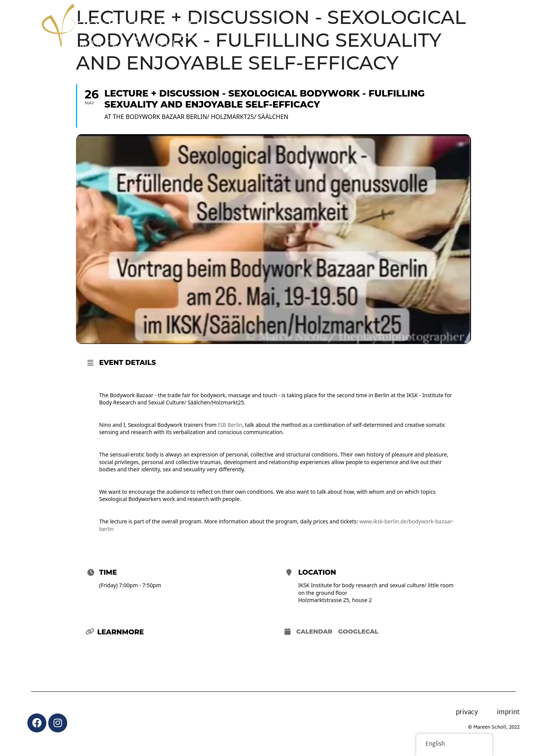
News (364, 26)
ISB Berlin (230, 425)
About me (443, 26)
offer (275, 26)
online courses (319, 26)
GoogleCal (358, 632)
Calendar (314, 632)
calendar (401, 26)
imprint (508, 713)
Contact (485, 26)
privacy (467, 713)
